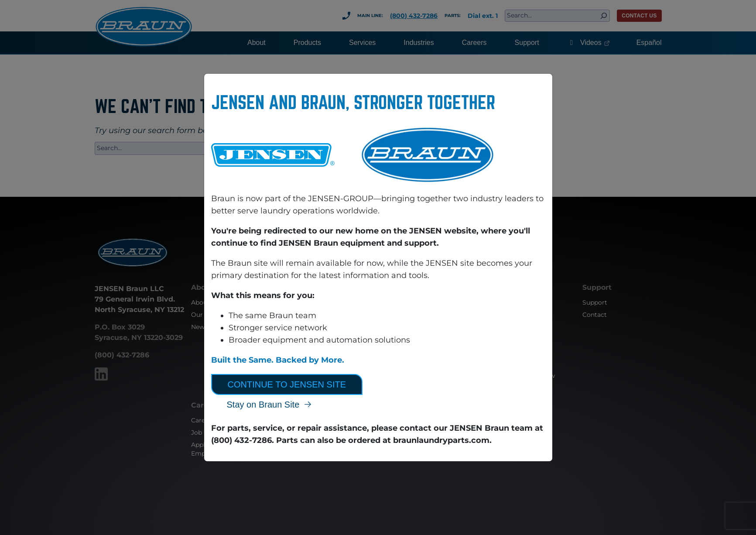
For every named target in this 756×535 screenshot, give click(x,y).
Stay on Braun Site (263, 405)
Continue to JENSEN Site (287, 384)
